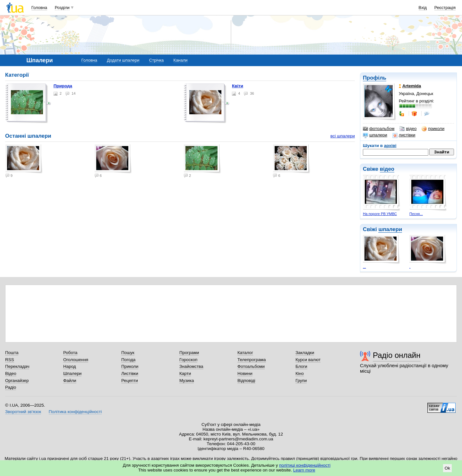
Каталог (245, 353)
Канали (181, 60)
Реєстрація (445, 8)
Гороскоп (188, 360)
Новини (245, 373)
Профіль (375, 78)
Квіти (238, 86)
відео (408, 129)
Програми (189, 353)
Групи (301, 381)
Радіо (11, 387)
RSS (10, 360)
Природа (63, 86)
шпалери (375, 135)
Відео (11, 373)
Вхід (423, 8)
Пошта (12, 353)
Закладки (305, 353)
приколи (433, 129)
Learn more (304, 470)
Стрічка (156, 60)
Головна (39, 8)
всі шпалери (343, 136)
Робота (70, 353)
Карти (185, 373)
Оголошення (76, 360)
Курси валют (308, 360)
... (364, 267)
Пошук (128, 353)
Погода (128, 360)
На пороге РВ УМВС (380, 214)
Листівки (130, 373)
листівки (404, 135)
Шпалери (72, 373)
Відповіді (246, 381)
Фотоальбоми (251, 366)
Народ (70, 366)
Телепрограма (252, 360)
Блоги (301, 366)
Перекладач (17, 366)
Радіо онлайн (397, 355)
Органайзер (17, 381)
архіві (390, 146)
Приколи (130, 366)
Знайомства (191, 366)
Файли (70, 381)
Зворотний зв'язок (23, 412)
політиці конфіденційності (305, 465)
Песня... (416, 214)
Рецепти (130, 381)
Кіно (300, 373)
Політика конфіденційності (75, 412)
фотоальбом (379, 129)
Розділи (62, 8)
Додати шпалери (123, 60)
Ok (447, 468)
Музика (187, 381)
